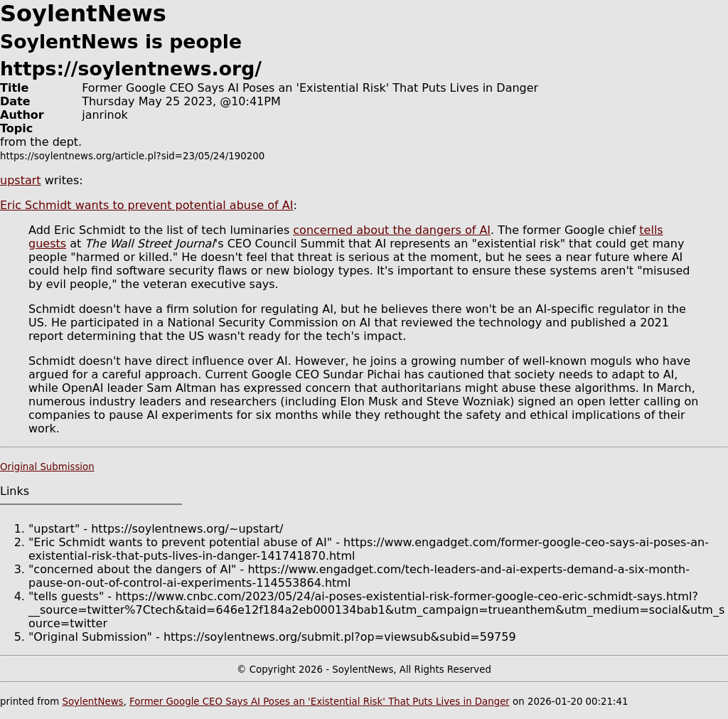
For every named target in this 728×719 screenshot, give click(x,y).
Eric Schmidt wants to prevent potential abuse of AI (146, 205)
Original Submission (47, 467)
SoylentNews (92, 702)
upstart (21, 180)
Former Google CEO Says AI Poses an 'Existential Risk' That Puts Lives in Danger (320, 702)
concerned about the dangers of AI (392, 230)
